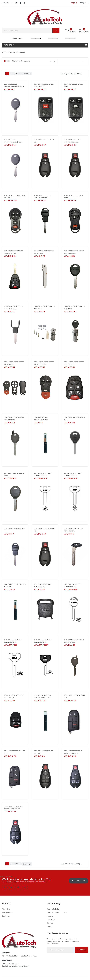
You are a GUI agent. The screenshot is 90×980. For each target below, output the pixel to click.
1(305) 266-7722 (12, 963)
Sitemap (50, 923)
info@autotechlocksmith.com (18, 966)
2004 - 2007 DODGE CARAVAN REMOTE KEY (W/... (14, 252)
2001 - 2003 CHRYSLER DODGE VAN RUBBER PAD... (44, 363)
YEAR (63, 38)
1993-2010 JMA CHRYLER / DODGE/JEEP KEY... (43, 474)
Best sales (6, 916)
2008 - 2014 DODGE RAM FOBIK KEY (44, 530)
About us (50, 916)
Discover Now (78, 880)
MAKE (29, 38)
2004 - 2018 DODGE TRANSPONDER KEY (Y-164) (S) (14, 85)
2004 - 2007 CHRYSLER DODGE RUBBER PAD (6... (74, 363)
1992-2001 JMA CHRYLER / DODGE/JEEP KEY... (13, 641)
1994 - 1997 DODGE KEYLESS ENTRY (73, 85)
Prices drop (6, 909)
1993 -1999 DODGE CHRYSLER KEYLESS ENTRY (44, 85)
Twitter (16, 3)
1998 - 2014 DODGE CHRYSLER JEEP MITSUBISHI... (14, 419)
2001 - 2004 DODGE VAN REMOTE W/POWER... (15, 196)
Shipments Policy (53, 909)
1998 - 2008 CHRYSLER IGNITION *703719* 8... (45, 308)
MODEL (46, 38)
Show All (27, 74)
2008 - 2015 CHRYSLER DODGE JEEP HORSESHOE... (14, 308)
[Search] (31, 30)
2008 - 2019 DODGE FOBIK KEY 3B (44, 141)
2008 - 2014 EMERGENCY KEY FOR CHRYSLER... (74, 530)
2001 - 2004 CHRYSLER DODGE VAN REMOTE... (14, 363)
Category (9, 45)
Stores (49, 926)
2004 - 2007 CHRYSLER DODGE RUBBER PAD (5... (14, 696)
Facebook (12, 3)
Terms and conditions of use (58, 912)
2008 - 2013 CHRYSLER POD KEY (14, 529)
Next (17, 73)
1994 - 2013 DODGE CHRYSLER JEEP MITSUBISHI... (74, 252)
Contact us (51, 919)
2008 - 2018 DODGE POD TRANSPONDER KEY (42, 196)
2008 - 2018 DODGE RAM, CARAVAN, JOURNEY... (72, 141)
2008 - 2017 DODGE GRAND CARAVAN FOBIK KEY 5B (13, 808)
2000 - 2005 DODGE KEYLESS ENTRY (73, 196)
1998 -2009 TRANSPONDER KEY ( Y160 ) (15, 474)
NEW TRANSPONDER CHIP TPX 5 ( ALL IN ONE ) (15, 585)
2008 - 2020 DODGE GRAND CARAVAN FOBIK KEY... (73, 752)
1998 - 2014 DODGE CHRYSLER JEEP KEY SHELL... (74, 641)
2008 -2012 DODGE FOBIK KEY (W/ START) (44, 752)
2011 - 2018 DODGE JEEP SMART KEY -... (75, 696)
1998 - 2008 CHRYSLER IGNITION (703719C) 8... (75, 308)
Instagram (25, 3)
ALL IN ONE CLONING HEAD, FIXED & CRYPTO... (43, 585)
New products (7, 912)
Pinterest (21, 3)
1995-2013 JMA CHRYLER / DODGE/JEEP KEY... (73, 585)
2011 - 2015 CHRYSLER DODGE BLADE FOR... (44, 252)
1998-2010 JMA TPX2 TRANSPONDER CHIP (41, 419)
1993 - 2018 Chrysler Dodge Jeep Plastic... (75, 419)
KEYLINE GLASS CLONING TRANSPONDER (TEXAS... (42, 696)
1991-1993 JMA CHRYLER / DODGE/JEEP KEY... (73, 474)
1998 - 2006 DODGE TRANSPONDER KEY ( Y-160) (13, 141)
